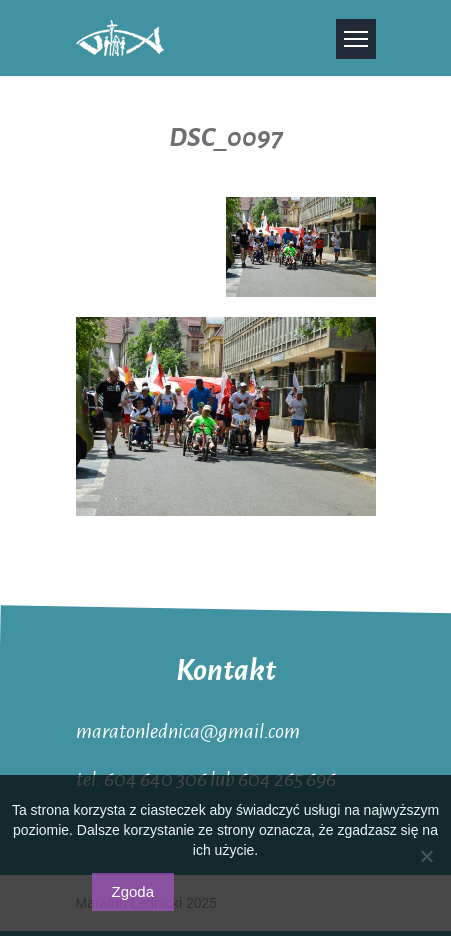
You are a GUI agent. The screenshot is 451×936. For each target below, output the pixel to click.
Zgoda (133, 891)
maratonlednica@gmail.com (188, 730)
